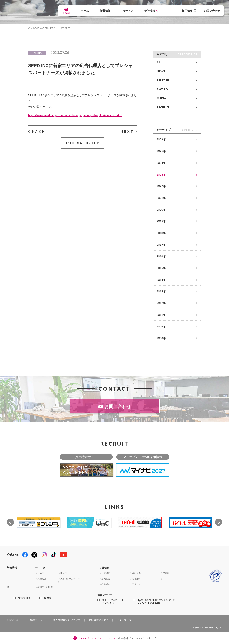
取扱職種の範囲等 (99, 620)
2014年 (161, 280)
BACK (39, 131)
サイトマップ (124, 620)
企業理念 (106, 579)
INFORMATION (40, 28)
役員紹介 (106, 584)
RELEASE (163, 80)
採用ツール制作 (45, 587)
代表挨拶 (106, 573)
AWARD (162, 89)
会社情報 (150, 11)
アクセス (137, 584)
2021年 (161, 198)
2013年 (161, 291)
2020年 (161, 209)
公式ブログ (24, 598)
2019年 (161, 221)
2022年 (161, 186)
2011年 (161, 315)
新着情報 (105, 11)
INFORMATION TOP (82, 143)
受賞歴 (166, 573)
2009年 (161, 326)
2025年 (161, 151)
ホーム (85, 11)
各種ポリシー (37, 620)
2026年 (161, 139)
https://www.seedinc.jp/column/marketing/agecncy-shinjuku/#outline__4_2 (75, 115)
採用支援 (42, 579)
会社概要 (137, 573)
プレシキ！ (113, 602)
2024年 (161, 163)
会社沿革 (137, 579)
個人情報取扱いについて (67, 620)
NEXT (127, 131)
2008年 (161, 338)
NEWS (161, 71)
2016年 (161, 256)
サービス (128, 11)
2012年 (161, 303)
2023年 (161, 174)
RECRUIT (163, 107)
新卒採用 (42, 573)
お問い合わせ (212, 11)
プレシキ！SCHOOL (156, 602)
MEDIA (54, 28)
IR (170, 11)
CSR (165, 579)
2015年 (161, 268)
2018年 (161, 233)
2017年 (161, 244)
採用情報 (187, 11)
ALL (159, 62)
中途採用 (65, 573)
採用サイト (50, 598)
